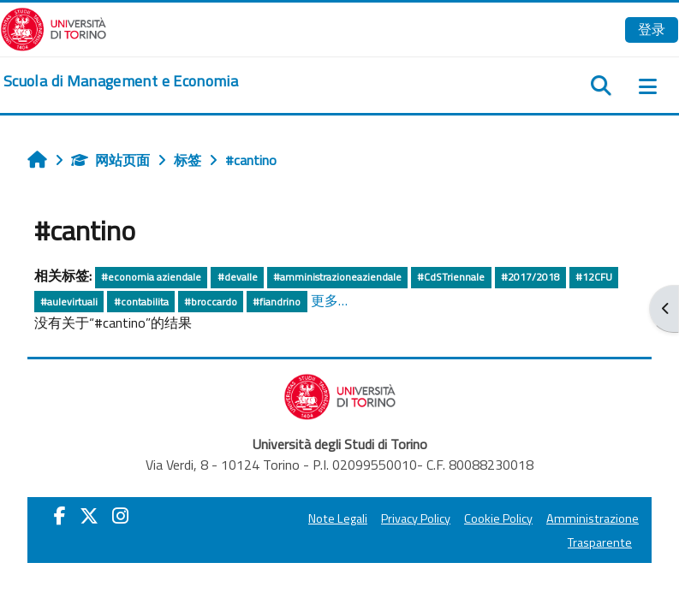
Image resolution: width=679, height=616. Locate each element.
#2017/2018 (530, 277)
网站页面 (110, 160)
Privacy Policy (416, 518)
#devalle (238, 277)
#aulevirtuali (69, 302)
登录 (652, 29)
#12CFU (594, 277)
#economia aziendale (151, 277)
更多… (329, 300)
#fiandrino (277, 302)
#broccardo (211, 302)
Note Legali (338, 518)
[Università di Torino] (54, 27)
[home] (121, 81)
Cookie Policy (498, 518)
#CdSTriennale (451, 277)
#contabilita (141, 302)
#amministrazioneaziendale (337, 277)
